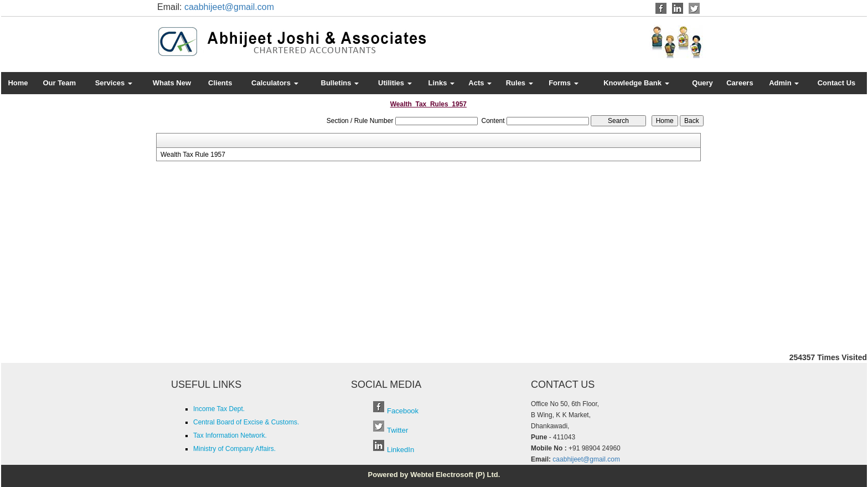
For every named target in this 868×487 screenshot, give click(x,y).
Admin (784, 83)
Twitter (397, 430)
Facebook (403, 411)
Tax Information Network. (230, 435)
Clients (220, 83)
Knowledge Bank (636, 83)
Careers (740, 83)
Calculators (275, 83)
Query (702, 83)
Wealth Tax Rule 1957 (193, 155)
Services (114, 83)
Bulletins (340, 83)
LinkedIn (401, 450)
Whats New (172, 83)
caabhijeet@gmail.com (229, 7)
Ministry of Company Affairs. (234, 449)
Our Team (59, 83)
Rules (520, 83)
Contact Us (837, 83)
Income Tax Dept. (219, 409)
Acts (480, 83)
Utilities (395, 83)
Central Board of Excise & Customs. (246, 422)
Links (442, 83)
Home (18, 83)
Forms (563, 83)
